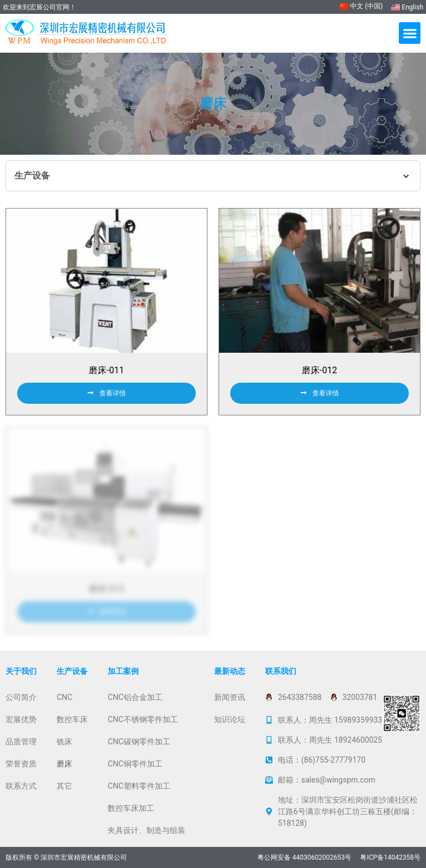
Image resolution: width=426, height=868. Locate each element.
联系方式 (21, 786)
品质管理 (21, 742)
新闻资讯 (230, 697)
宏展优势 (21, 719)
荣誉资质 (21, 764)
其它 (64, 786)
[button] (410, 33)
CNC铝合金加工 (135, 697)
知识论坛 (230, 719)
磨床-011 (106, 370)
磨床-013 (106, 589)
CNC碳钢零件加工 (139, 742)
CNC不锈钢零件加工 (143, 719)
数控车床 (72, 719)
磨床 (64, 764)
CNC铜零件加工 (135, 764)
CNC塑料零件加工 (139, 786)
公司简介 (21, 697)
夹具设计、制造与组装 (146, 830)
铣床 (64, 742)
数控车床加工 (131, 808)
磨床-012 (319, 370)
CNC (64, 697)
